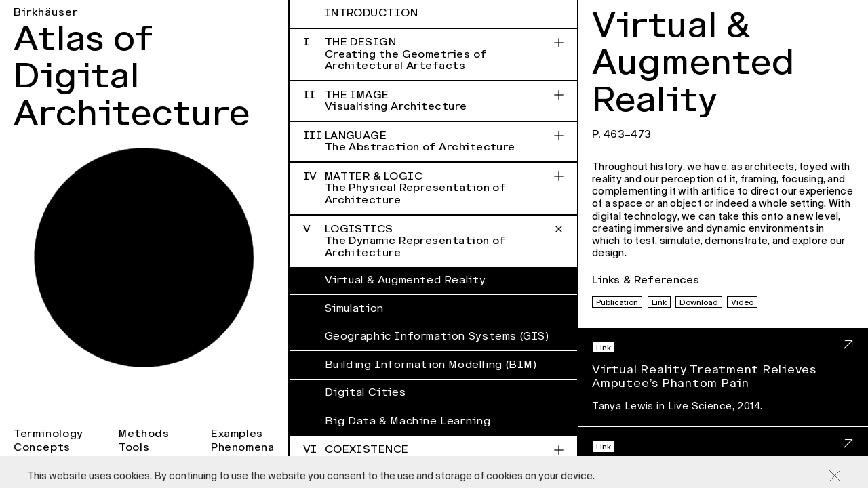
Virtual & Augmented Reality (406, 280)
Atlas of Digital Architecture (132, 76)
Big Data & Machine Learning (408, 421)
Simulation (354, 308)
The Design (434, 54)
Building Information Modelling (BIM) (431, 365)
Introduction (372, 13)
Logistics (434, 241)
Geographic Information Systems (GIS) (437, 336)
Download (699, 302)
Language (434, 142)
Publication (617, 302)
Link (659, 302)
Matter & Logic (434, 188)
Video (742, 302)
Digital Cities (366, 392)
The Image (434, 101)
